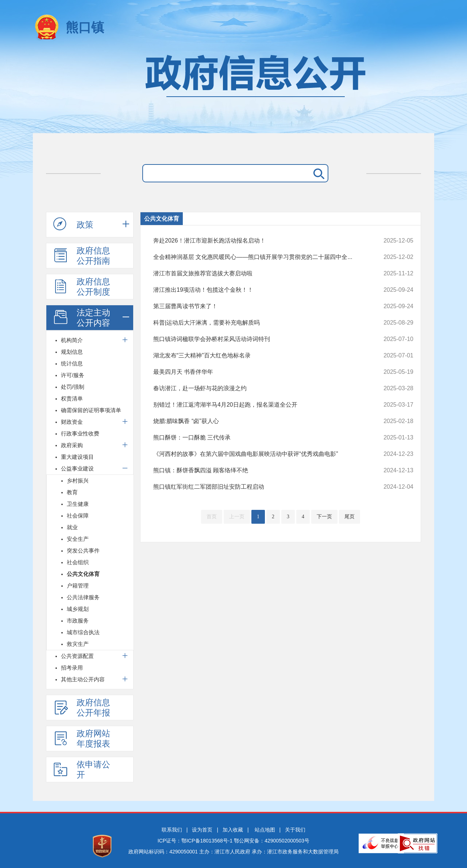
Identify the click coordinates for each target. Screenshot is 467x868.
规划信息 (72, 352)
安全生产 (78, 539)
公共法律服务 (83, 597)
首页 (212, 517)
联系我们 (172, 830)
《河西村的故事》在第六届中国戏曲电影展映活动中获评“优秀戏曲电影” (259, 454)
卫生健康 (78, 504)
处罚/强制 (73, 387)
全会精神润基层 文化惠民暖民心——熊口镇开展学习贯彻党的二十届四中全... (259, 257)
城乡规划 (78, 609)
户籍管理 (78, 586)
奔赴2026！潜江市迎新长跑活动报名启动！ (259, 241)
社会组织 (78, 562)
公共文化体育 (83, 574)
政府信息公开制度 (82, 287)
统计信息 (72, 363)
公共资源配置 (77, 656)
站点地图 (265, 830)
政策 (73, 224)
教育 (72, 492)
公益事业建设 (77, 468)
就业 (72, 527)
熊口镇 (85, 27)
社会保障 (78, 516)
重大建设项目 (77, 457)
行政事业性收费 (80, 433)
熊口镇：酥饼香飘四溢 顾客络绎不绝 (259, 470)
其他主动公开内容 (83, 679)
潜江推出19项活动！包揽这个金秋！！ (259, 290)
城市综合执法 (83, 632)
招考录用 (72, 668)
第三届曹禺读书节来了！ (259, 306)
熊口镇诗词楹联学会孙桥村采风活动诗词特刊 (259, 339)
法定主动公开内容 (82, 318)
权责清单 (72, 398)
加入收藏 (233, 830)
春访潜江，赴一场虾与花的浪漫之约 (259, 388)
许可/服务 (73, 375)
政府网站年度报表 (82, 739)
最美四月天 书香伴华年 (259, 372)
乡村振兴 (78, 480)
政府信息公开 (233, 90)
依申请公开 (82, 770)
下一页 (324, 517)
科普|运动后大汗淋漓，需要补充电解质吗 (259, 323)
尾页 (350, 517)
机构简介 (72, 340)
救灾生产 (78, 644)
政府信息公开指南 (82, 256)
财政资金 (72, 422)
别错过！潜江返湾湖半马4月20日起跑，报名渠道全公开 (259, 405)
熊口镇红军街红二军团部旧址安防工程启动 (259, 487)
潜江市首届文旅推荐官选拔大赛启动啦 (259, 274)
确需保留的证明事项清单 (91, 410)
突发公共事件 (83, 551)
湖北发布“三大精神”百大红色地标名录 (259, 356)
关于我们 (295, 830)
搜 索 (317, 173)
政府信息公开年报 (82, 708)
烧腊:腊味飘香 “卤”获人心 (259, 421)
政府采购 (72, 445)
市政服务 (78, 621)
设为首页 (202, 830)
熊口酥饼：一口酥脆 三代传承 (259, 438)
